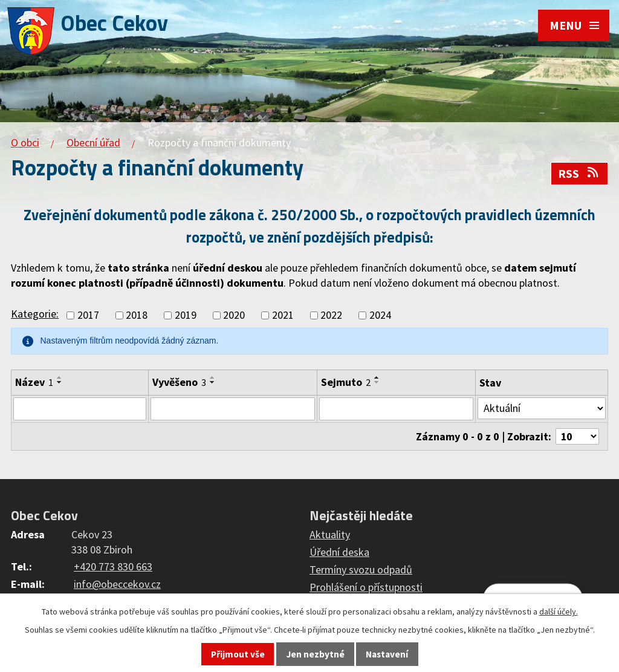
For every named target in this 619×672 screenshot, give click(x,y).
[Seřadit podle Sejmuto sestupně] (377, 382)
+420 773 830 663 (113, 566)
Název (34, 382)
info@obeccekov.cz (117, 584)
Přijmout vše (238, 654)
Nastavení (387, 654)
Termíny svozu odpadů (361, 569)
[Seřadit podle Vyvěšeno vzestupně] (213, 377)
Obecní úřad (93, 142)
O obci (25, 142)
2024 (380, 315)
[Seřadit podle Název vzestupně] (60, 377)
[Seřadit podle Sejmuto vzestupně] (377, 377)
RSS (579, 174)
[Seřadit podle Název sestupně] (60, 382)
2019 (186, 315)
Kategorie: (35, 314)
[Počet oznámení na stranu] (577, 436)
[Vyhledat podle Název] (80, 409)
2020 (234, 315)
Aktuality (330, 534)
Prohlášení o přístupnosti (366, 587)
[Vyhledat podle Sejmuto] (397, 409)
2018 (137, 315)
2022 (331, 315)
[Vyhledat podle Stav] (542, 408)
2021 (283, 315)
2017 (88, 315)
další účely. (559, 612)
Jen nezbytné (316, 654)
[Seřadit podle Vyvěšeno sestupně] (213, 382)
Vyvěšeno (179, 382)
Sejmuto (346, 382)
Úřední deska (339, 552)
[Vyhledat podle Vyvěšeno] (232, 409)
